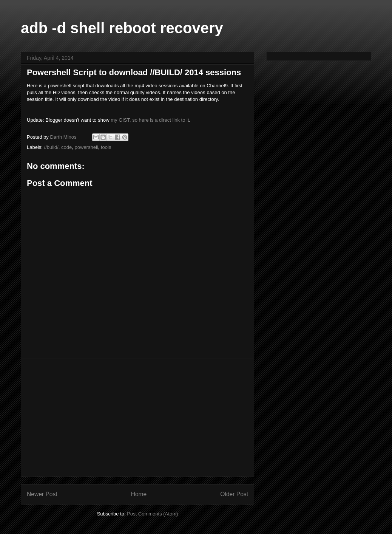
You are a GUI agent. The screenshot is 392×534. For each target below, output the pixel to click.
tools (106, 147)
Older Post (234, 494)
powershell (86, 147)
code (66, 147)
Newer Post (42, 494)
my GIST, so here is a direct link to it (150, 120)
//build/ (51, 147)
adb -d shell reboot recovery (122, 28)
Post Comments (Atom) (152, 514)
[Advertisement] (137, 418)
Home (139, 494)
